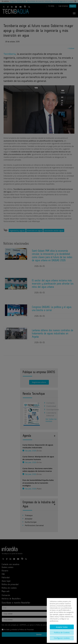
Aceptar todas (62, 627)
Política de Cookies (62, 632)
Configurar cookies (62, 638)
